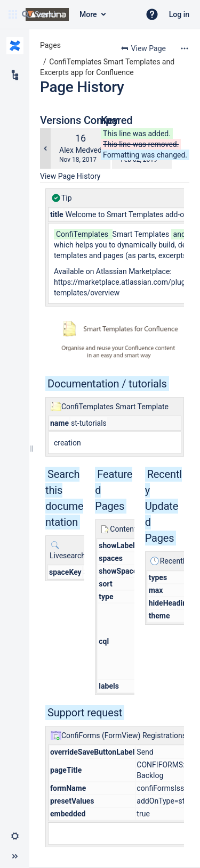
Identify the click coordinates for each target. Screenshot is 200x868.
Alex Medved (81, 150)
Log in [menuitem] (179, 14)
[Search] (26, 14)
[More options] (185, 48)
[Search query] (76, 14)
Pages (50, 45)
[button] (152, 14)
